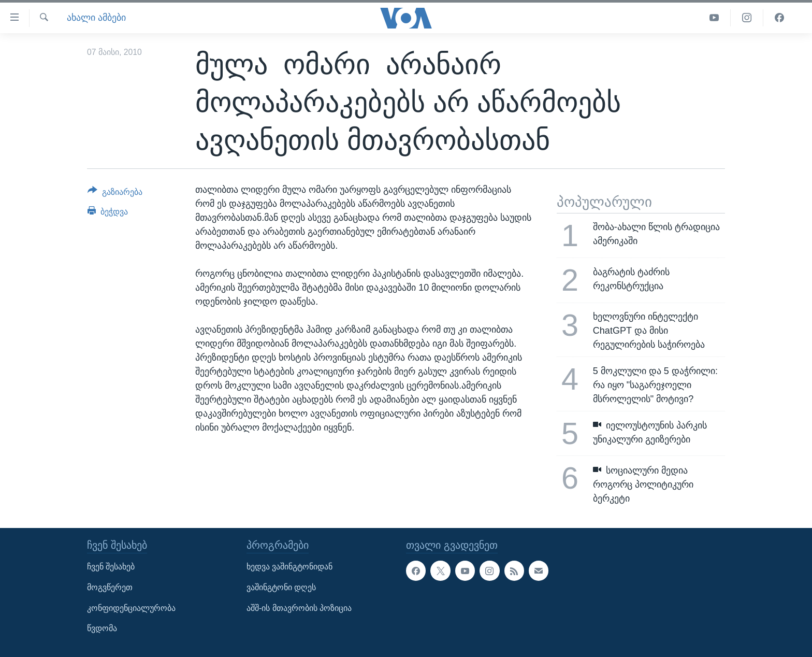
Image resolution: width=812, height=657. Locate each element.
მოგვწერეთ (110, 587)
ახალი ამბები (96, 18)
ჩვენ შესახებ (111, 567)
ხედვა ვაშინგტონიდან (289, 567)
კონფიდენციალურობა (131, 608)
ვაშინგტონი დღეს (281, 587)
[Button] (115, 194)
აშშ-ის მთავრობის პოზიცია (299, 608)
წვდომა (102, 628)
